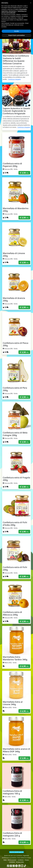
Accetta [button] (16, 860)
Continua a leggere (14, 79)
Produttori (22, 11)
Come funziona (7, 11)
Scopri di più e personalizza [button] (16, 864)
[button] (31, 832)
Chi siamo (15, 11)
